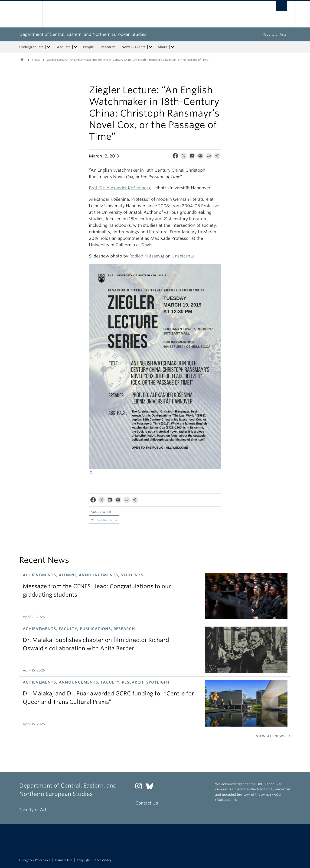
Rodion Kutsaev (145, 256)
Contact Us (147, 803)
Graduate (63, 47)
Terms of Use (64, 860)
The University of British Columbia (29, 14)
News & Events (134, 47)
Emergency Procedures (35, 860)
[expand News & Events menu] (151, 47)
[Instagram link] (140, 787)
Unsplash (181, 256)
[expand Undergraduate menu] (49, 47)
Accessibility (103, 860)
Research (108, 47)
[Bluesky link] (152, 787)
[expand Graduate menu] (76, 47)
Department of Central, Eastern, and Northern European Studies (83, 34)
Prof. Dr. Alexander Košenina (118, 188)
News (36, 60)
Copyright (83, 860)
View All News (273, 736)
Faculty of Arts (275, 34)
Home (22, 59)
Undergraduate (31, 47)
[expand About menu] (173, 47)
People (88, 47)
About (162, 47)
